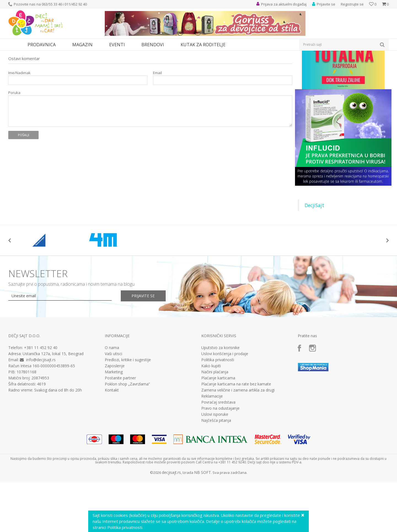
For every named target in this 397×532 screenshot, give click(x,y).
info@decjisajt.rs (41, 410)
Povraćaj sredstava (218, 453)
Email (157, 124)
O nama (112, 398)
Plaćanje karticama (218, 429)
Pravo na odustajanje (220, 459)
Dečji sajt (15, 54)
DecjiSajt (314, 256)
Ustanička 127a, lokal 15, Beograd (53, 404)
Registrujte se (352, 4)
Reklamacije (212, 447)
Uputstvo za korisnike (220, 398)
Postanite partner (120, 429)
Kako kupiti (211, 417)
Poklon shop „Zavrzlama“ (127, 435)
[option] (40, 291)
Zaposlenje (115, 417)
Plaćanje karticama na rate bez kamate (236, 435)
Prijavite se (144, 346)
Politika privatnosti (218, 411)
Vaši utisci (113, 404)
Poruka (14, 143)
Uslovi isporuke (215, 465)
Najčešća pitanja (216, 471)
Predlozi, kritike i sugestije (128, 411)
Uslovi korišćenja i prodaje (225, 404)
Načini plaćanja (215, 423)
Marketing (114, 423)
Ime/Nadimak (19, 124)
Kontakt (112, 441)
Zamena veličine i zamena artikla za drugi (238, 441)
